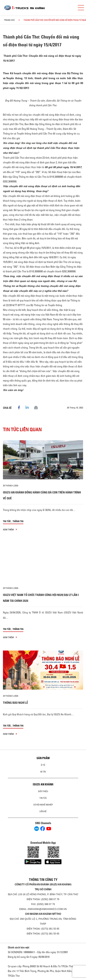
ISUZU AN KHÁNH (43, 784)
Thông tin (18, 521)
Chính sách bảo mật (19, 947)
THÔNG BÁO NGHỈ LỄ (16, 703)
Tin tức (7, 521)
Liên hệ (43, 811)
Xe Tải (43, 772)
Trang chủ (9, 20)
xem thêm (10, 529)
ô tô (43, 765)
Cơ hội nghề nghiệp (43, 805)
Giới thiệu (43, 791)
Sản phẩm (43, 758)
